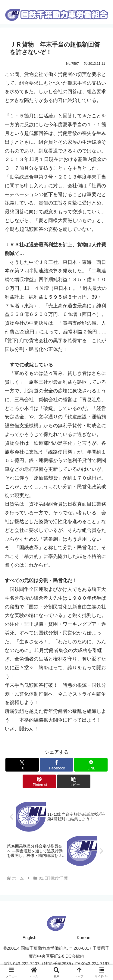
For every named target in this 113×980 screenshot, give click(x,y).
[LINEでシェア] (91, 765)
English (30, 938)
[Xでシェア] (22, 765)
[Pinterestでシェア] (39, 781)
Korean (84, 938)
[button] (74, 781)
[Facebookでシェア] (56, 765)
